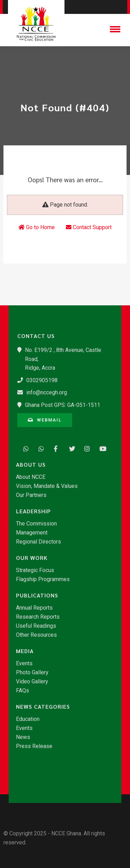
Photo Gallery (32, 673)
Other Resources (36, 635)
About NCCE (31, 477)
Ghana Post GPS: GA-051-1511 (63, 405)
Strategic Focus (35, 570)
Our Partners (31, 495)
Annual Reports (34, 608)
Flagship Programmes (43, 579)
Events (24, 664)
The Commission (36, 524)
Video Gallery (32, 682)
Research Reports (38, 617)
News (23, 737)
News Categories (43, 707)
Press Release (34, 746)
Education (28, 719)
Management (32, 533)
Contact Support (89, 227)
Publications (37, 595)
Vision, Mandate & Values (47, 486)
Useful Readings (36, 626)
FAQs (23, 691)
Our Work (32, 558)
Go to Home (37, 227)
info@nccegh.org (47, 392)
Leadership (33, 511)
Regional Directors (38, 542)
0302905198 (42, 380)
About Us (31, 465)
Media (25, 651)
